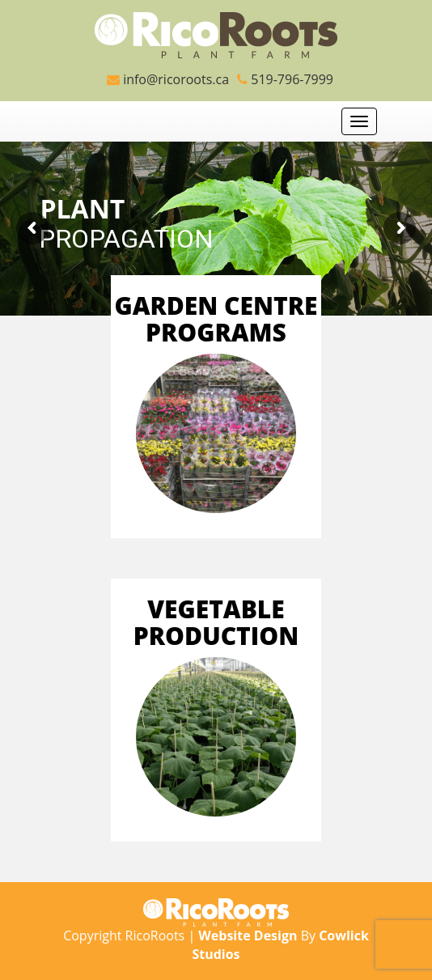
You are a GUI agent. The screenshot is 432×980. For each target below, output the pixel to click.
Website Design (248, 935)
